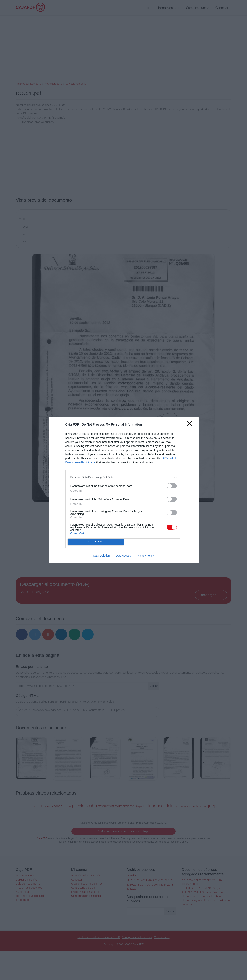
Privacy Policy (145, 556)
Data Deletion (102, 556)
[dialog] (124, 490)
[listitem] (124, 477)
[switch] (172, 486)
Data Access (123, 556)
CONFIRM (96, 542)
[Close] (191, 425)
